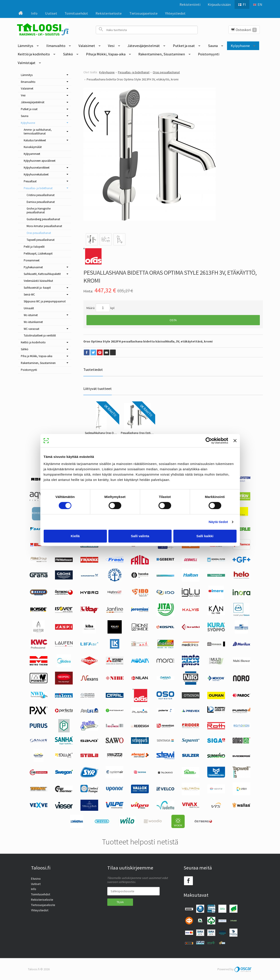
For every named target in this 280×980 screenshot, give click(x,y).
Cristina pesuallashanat (41, 195)
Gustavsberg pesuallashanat (43, 219)
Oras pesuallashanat (39, 233)
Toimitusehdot (76, 13)
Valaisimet (87, 46)
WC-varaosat (31, 329)
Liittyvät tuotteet (98, 389)
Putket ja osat (184, 46)
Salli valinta (140, 536)
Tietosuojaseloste (143, 13)
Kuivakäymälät (33, 147)
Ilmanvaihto (56, 46)
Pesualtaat (30, 181)
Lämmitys (25, 46)
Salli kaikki (205, 536)
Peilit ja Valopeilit (34, 247)
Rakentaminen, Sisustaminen (162, 54)
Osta (173, 320)
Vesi (111, 46)
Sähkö (68, 54)
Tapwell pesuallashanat (41, 240)
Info (34, 13)
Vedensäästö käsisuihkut (38, 281)
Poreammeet (32, 260)
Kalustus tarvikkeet (35, 140)
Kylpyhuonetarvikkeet (37, 168)
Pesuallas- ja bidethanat (38, 188)
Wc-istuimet (31, 315)
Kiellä (75, 536)
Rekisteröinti (190, 4)
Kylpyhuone (240, 46)
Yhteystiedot (175, 13)
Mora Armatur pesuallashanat (44, 226)
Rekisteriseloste (109, 13)
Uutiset (51, 13)
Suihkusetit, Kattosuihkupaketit (42, 274)
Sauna (213, 46)
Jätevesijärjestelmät (144, 46)
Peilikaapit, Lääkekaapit (38, 254)
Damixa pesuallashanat (41, 202)
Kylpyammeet (32, 154)
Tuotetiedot (93, 369)
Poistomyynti (209, 54)
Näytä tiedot (218, 522)
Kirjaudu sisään (219, 4)
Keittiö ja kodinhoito (34, 54)
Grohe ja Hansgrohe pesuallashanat (39, 210)
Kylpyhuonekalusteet (36, 174)
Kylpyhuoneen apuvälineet (40, 161)
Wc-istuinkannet (33, 322)
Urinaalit (29, 308)
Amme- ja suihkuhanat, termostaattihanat (38, 132)
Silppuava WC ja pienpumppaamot (45, 301)
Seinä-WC (29, 295)
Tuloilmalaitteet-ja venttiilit (40, 335)
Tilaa (120, 902)
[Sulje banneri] (235, 441)
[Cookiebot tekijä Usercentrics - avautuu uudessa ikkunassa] (209, 441)
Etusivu (36, 879)
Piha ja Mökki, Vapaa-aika (106, 54)
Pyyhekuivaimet (33, 267)
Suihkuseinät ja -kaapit (37, 288)
